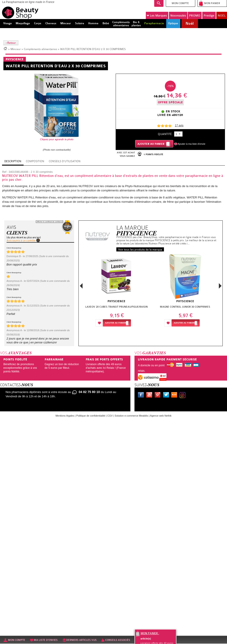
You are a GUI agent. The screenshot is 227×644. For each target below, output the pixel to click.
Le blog (175, 396)
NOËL (222, 16)
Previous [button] (81, 287)
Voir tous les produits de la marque (140, 250)
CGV (110, 416)
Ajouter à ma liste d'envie (192, 144)
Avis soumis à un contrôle (21, 241)
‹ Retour (11, 43)
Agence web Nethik (161, 416)
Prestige (209, 16)
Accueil (5, 48)
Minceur (16, 49)
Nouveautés (178, 16)
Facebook (142, 396)
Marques (157, 16)
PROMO (195, 16)
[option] (116, 292)
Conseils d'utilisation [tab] (65, 161)
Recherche (159, 3)
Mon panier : (150, 633)
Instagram (183, 396)
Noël (190, 24)
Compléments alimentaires (40, 49)
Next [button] (220, 286)
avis (179, 125)
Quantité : (166, 134)
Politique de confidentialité (91, 416)
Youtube (150, 396)
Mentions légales (65, 416)
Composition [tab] (35, 161)
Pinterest (159, 396)
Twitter (167, 396)
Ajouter (115, 323)
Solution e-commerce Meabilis (131, 416)
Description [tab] (13, 161)
